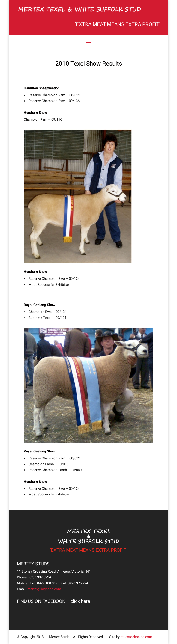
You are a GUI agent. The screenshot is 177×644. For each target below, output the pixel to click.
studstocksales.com (136, 637)
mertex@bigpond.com (44, 589)
